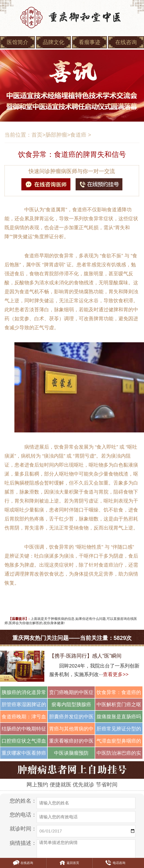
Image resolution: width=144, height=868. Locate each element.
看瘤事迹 (90, 42)
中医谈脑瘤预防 (71, 753)
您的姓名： (23, 801)
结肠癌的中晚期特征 (24, 729)
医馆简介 (18, 42)
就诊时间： (23, 829)
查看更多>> (116, 674)
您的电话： (23, 815)
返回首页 (69, 863)
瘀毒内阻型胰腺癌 (71, 704)
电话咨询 (115, 863)
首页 (37, 135)
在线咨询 (126, 42)
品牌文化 (54, 42)
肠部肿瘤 (56, 135)
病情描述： (23, 843)
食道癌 (78, 135)
